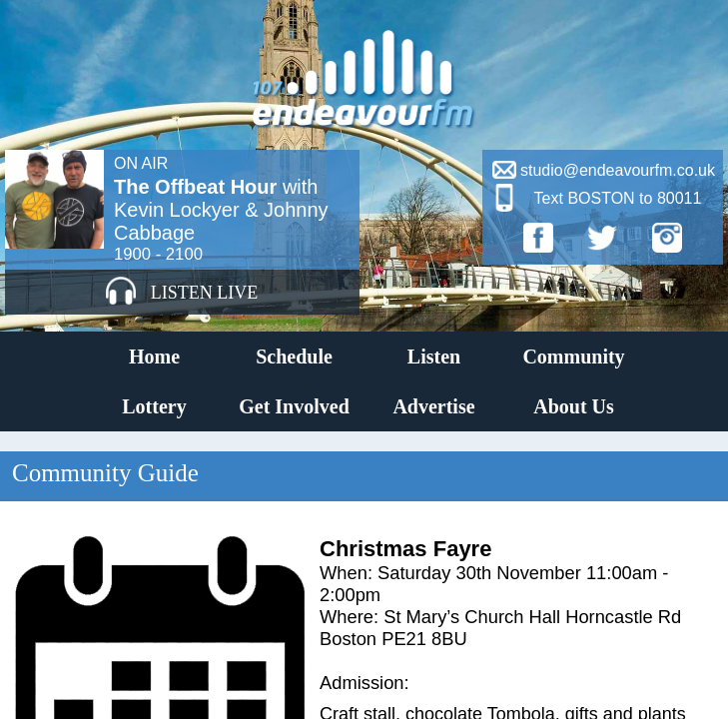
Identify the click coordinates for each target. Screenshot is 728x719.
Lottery (154, 406)
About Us (574, 406)
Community (573, 357)
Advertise (433, 406)
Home (154, 357)
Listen (434, 357)
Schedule (294, 357)
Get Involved (294, 406)
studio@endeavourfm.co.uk (618, 170)
